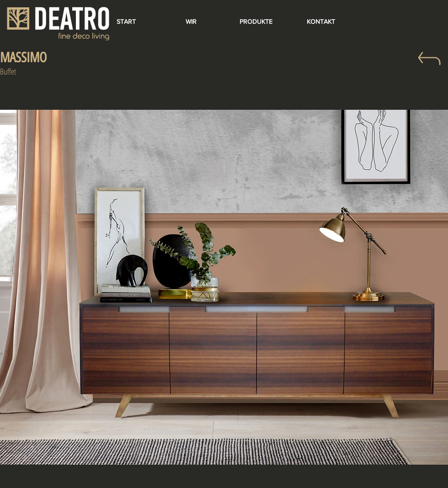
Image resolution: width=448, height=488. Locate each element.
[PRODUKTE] (256, 22)
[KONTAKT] (321, 22)
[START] (126, 22)
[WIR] (191, 22)
